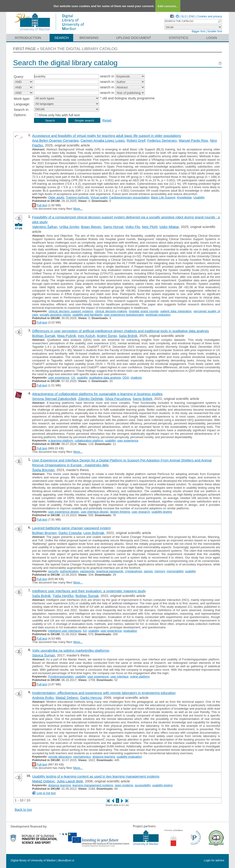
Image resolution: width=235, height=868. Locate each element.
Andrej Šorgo (107, 336)
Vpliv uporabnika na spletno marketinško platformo (71, 650)
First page (25, 49)
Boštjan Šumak (44, 336)
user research (141, 512)
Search (62, 38)
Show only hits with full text (59, 115)
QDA (126, 378)
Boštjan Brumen (44, 533)
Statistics (178, 38)
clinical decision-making (111, 311)
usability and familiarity (87, 315)
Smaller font (215, 31)
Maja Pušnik (67, 336)
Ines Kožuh (86, 336)
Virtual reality (99, 197)
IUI (85, 631)
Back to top (23, 810)
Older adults (56, 197)
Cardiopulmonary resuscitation (129, 197)
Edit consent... (168, 6)
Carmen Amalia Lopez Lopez (103, 140)
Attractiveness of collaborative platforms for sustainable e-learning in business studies (97, 394)
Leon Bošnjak (94, 533)
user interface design (95, 512)
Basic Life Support (163, 197)
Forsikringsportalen (61, 677)
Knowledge (184, 197)
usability (82, 378)
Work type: (22, 99)
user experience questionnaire (124, 315)
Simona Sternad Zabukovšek (54, 399)
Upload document (134, 38)
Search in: (22, 110)
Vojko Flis (133, 227)
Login (212, 38)
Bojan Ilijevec (91, 227)
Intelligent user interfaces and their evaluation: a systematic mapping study (89, 591)
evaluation (130, 631)
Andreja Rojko (43, 698)
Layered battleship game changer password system (71, 528)
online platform (140, 677)
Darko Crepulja (70, 533)
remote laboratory (60, 757)
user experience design (64, 512)
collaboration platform (89, 441)
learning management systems (93, 785)
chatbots (136, 378)
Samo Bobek (143, 399)
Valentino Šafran (45, 227)
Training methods (77, 197)
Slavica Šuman (44, 655)
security (53, 571)
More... (78, 209)
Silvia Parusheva (118, 399)
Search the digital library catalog (79, 49)
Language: (22, 104)
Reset (107, 120)
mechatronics (82, 757)
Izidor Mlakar (169, 227)
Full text (42, 205)
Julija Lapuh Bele (70, 781)
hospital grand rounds (144, 311)
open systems (124, 785)
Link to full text (46, 793)
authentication (69, 571)
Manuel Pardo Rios (193, 140)
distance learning (104, 757)
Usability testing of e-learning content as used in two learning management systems (96, 776)
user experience (59, 378)
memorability (175, 571)
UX (73, 378)
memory (160, 571)
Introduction (28, 38)
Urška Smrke (69, 227)
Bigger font (198, 31)
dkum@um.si (66, 860)
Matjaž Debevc (67, 698)
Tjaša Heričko (63, 596)
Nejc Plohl (150, 227)
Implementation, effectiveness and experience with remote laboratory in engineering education (104, 693)
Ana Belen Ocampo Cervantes (55, 140)
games (148, 571)
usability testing (162, 512)
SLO (184, 16)
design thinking (120, 512)
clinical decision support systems (71, 311)
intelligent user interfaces (65, 631)
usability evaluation (129, 757)
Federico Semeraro (162, 140)
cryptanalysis (133, 571)
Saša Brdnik (128, 336)
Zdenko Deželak (91, 399)
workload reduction (158, 315)
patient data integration (176, 311)
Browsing (89, 38)
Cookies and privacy (210, 16)
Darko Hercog (91, 698)
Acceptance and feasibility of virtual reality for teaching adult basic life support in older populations (107, 136)
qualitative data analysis (105, 378)
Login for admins (214, 860)
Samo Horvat (113, 227)
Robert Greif (136, 140)
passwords (87, 571)
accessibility (143, 785)
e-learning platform (61, 441)
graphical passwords (110, 571)
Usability (199, 197)
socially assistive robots (55, 315)
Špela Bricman (43, 470)
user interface (119, 677)
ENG (192, 16)
